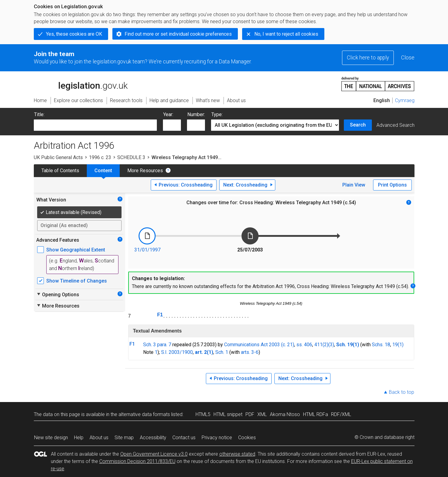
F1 (160, 315)
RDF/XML (341, 414)
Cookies (247, 438)
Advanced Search (395, 125)
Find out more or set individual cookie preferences (178, 34)
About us (99, 438)
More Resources (145, 171)
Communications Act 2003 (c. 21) (259, 345)
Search (358, 125)
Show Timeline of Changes (77, 281)
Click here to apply (368, 58)
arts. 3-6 (250, 352)
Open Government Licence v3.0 (154, 454)
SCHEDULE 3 (131, 157)
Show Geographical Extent (76, 250)
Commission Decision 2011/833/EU (137, 461)
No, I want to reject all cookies (286, 34)
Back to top (402, 392)
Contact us (184, 438)
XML (262, 414)
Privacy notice (217, 438)
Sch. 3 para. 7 (157, 345)
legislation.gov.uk (81, 84)
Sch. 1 (222, 352)
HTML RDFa (316, 414)
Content (103, 171)
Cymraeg (405, 100)
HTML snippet (228, 414)
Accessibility (153, 438)
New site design (51, 438)
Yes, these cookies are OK (74, 34)
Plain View (354, 185)
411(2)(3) (324, 345)
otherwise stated (237, 454)
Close (408, 58)
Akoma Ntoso (285, 414)
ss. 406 (304, 345)
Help (79, 438)
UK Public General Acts (58, 157)
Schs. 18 (381, 345)
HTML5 (203, 414)
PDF (250, 414)
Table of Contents (60, 171)
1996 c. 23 (100, 157)
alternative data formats (144, 414)
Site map (124, 438)
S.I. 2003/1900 (177, 352)
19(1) (398, 345)
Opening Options (58, 294)
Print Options (392, 185)
